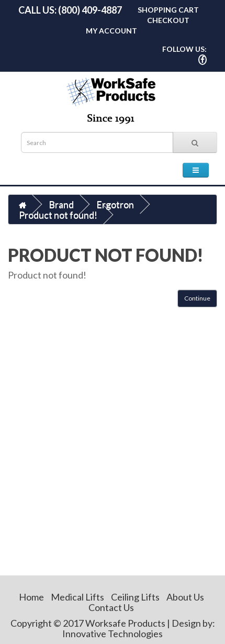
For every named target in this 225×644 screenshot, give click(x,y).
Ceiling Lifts (135, 597)
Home (31, 597)
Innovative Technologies (113, 634)
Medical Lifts (77, 597)
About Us (185, 597)
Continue (197, 298)
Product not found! (58, 215)
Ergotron (115, 204)
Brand (61, 204)
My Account (111, 31)
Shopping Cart (168, 10)
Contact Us (111, 607)
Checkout (168, 20)
